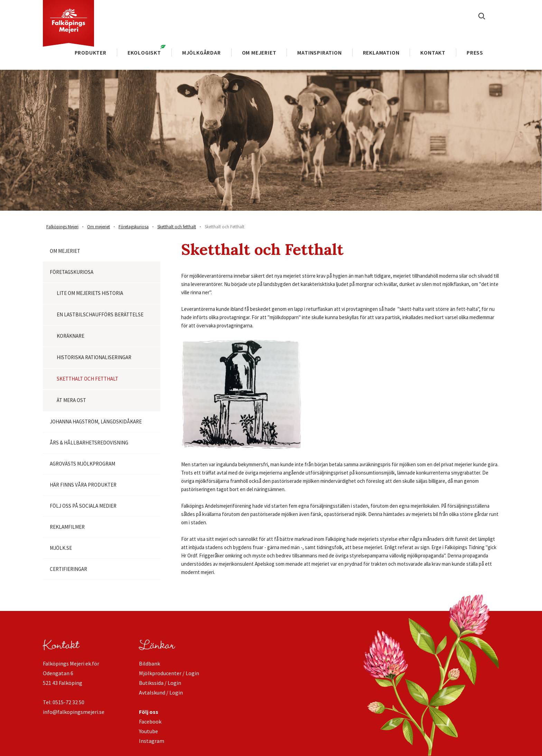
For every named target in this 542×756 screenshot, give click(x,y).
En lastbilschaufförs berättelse (100, 314)
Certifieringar (68, 569)
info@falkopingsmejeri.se (74, 712)
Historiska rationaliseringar (94, 357)
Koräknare (71, 336)
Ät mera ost (71, 400)
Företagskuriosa (134, 227)
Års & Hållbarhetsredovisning (89, 443)
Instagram (152, 741)
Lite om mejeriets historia (90, 293)
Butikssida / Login (160, 683)
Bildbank (149, 663)
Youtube (148, 731)
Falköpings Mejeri (62, 227)
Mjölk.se (61, 548)
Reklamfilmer (67, 527)
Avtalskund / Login (161, 692)
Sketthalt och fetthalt (177, 227)
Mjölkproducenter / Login (169, 673)
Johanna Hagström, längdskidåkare (96, 422)
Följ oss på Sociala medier (83, 506)
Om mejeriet (99, 227)
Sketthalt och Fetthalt (225, 227)
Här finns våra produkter (83, 485)
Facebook (150, 721)
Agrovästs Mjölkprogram (82, 464)
